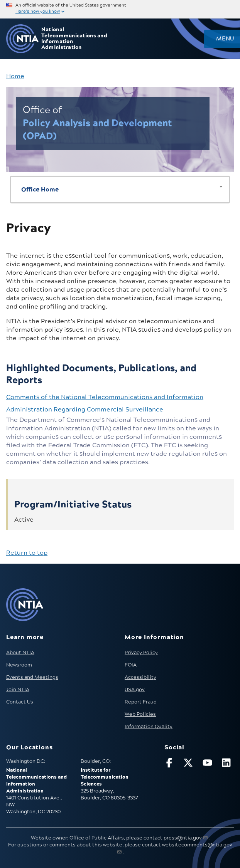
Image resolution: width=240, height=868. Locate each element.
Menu (225, 39)
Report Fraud (141, 702)
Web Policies (140, 714)
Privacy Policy (141, 653)
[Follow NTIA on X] (189, 764)
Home (15, 76)
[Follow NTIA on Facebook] (171, 764)
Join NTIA (18, 690)
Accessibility (140, 677)
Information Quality (149, 727)
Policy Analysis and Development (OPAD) (97, 123)
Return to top (27, 553)
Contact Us (20, 702)
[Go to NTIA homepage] (22, 39)
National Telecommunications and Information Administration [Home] (74, 39)
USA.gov (135, 690)
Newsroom (19, 665)
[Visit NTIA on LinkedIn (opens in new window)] (228, 764)
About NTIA (20, 653)
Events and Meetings (32, 677)
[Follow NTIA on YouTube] (209, 764)
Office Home (40, 190)
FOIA (131, 665)
